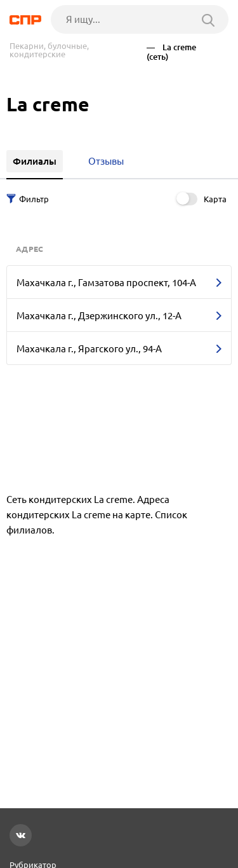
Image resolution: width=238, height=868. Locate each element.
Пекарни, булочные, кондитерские (49, 50)
